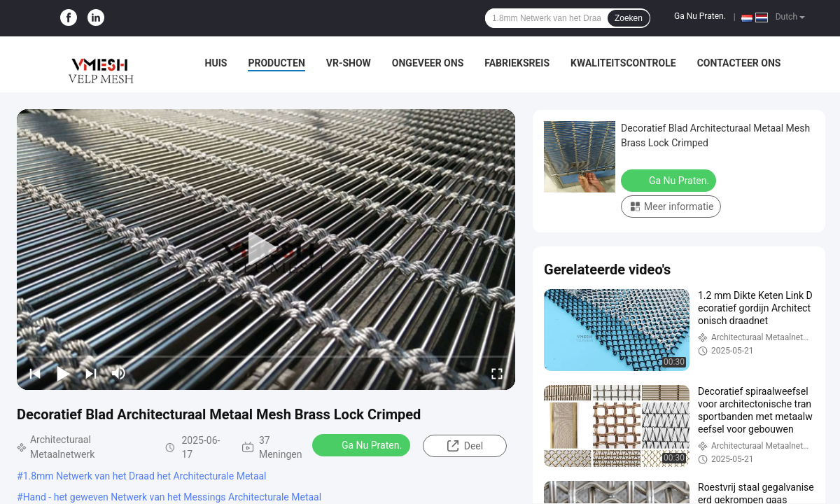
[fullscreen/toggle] (497, 373)
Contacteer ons (739, 63)
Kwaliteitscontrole (623, 63)
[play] (266, 249)
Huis (216, 63)
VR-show (349, 63)
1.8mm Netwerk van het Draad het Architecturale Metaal (145, 476)
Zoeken (629, 18)
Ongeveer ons (428, 63)
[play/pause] (63, 373)
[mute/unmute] (119, 373)
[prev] (35, 373)
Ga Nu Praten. (700, 16)
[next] (91, 373)
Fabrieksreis (517, 63)
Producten (276, 63)
